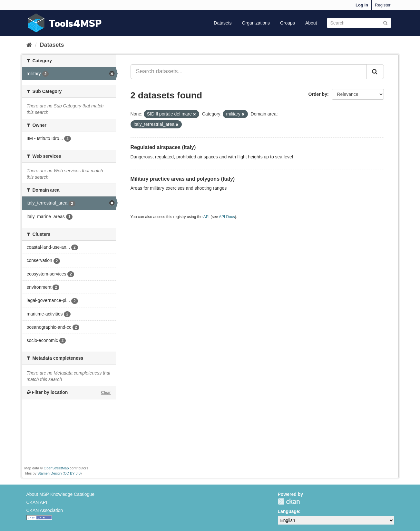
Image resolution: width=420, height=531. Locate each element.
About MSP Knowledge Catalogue (60, 494)
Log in (362, 5)
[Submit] (385, 22)
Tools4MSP (75, 23)
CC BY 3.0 (72, 473)
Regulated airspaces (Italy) (163, 147)
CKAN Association (45, 510)
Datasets (223, 23)
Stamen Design (49, 473)
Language (288, 511)
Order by (318, 94)
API (206, 217)
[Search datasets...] (249, 72)
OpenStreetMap (56, 468)
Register (383, 5)
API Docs (227, 217)
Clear (106, 393)
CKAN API (37, 502)
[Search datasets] (359, 23)
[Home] (29, 45)
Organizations (256, 23)
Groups (288, 23)
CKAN (289, 501)
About (311, 23)
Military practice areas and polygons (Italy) (183, 179)
